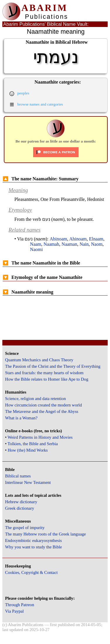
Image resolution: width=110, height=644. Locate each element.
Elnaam (96, 239)
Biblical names (18, 476)
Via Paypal (14, 611)
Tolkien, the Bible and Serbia (33, 444)
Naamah (51, 244)
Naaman (69, 244)
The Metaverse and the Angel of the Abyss (42, 411)
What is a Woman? (21, 418)
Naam (35, 244)
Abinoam (58, 239)
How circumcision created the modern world (43, 405)
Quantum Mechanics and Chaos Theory (39, 360)
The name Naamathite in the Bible (41, 263)
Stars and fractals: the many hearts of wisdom (44, 373)
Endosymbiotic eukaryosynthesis (33, 540)
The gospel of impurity (25, 528)
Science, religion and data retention (35, 399)
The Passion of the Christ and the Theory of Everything (53, 366)
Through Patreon (20, 605)
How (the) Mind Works (28, 450)
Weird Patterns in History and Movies (40, 437)
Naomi (36, 249)
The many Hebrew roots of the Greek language (45, 534)
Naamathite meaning (28, 292)
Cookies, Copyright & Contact (31, 572)
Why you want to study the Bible (33, 547)
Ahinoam (78, 239)
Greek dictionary (20, 508)
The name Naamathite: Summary (41, 179)
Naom (97, 244)
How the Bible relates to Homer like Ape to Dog (47, 379)
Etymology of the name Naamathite (43, 277)
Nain (84, 244)
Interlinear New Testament (28, 482)
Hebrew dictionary (21, 502)
